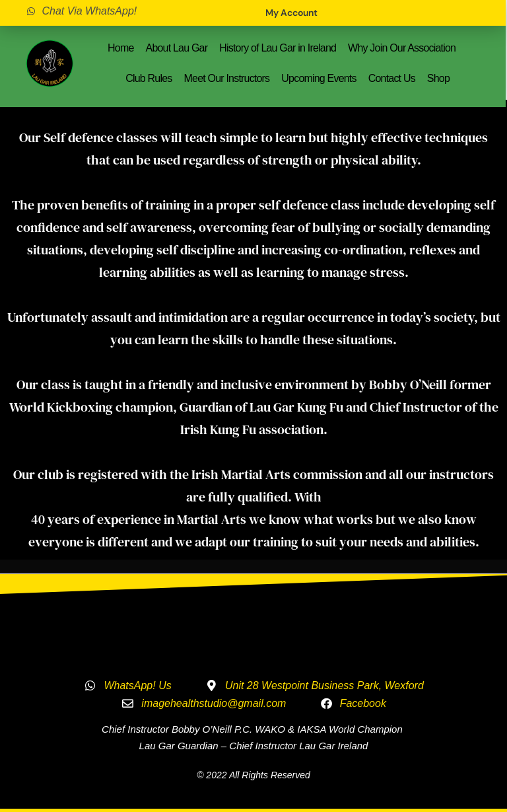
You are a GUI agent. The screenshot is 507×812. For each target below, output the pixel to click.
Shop (438, 78)
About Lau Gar (177, 48)
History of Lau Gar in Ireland (278, 48)
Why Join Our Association (402, 48)
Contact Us (392, 78)
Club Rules (149, 78)
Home (120, 48)
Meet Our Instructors (227, 78)
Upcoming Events (319, 78)
